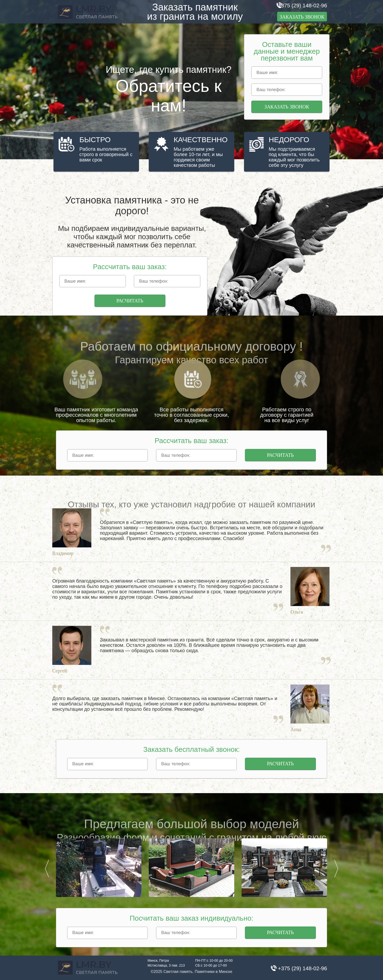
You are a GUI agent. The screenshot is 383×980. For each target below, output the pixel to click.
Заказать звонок (302, 17)
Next (336, 868)
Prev (47, 868)
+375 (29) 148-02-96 (303, 5)
